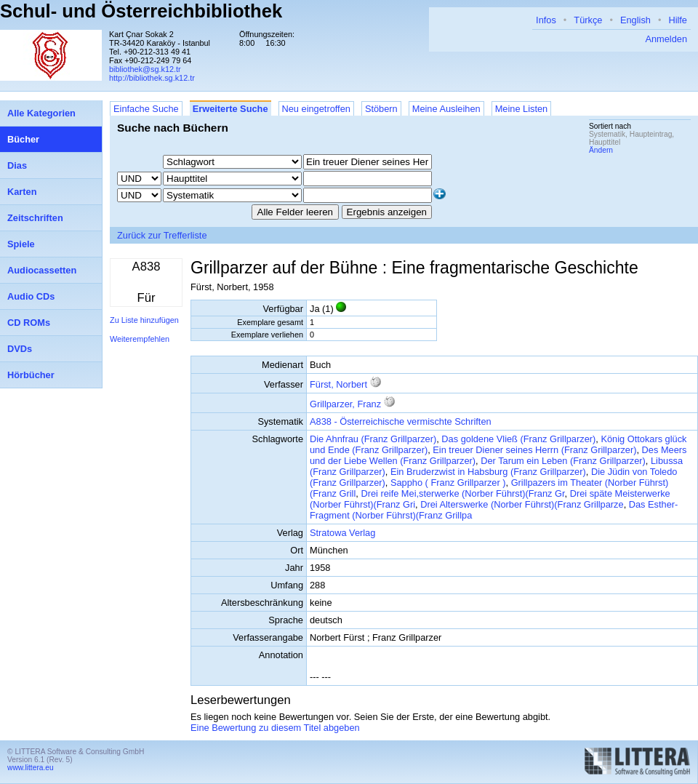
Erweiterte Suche (230, 109)
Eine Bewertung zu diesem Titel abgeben (275, 728)
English (635, 20)
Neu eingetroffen (316, 109)
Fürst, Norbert (338, 384)
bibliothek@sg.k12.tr (145, 69)
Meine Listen (522, 109)
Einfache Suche (146, 109)
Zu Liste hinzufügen (144, 320)
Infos (546, 20)
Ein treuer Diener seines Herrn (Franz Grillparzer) (534, 450)
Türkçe (588, 20)
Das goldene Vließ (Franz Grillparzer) (518, 439)
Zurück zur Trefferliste (162, 235)
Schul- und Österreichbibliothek (141, 11)
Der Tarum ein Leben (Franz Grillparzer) (563, 461)
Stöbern (381, 109)
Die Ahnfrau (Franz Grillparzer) (373, 439)
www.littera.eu (31, 768)
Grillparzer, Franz (345, 404)
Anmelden (666, 39)
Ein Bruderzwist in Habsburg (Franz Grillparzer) (488, 472)
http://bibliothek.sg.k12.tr (152, 78)
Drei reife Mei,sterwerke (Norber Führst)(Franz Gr (462, 493)
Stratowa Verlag (342, 533)
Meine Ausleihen (446, 109)
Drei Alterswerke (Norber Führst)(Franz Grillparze (522, 504)
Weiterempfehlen (140, 339)
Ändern (601, 150)
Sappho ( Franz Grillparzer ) (448, 483)
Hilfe (678, 20)
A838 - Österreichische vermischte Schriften (401, 421)
